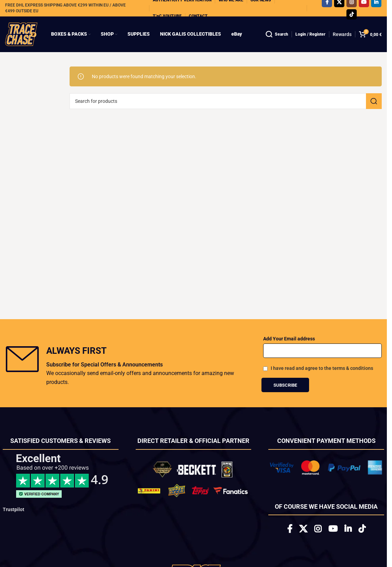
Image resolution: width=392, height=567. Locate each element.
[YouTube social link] (333, 529)
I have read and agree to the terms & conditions (322, 368)
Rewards (342, 34)
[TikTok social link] (352, 14)
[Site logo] (21, 34)
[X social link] (303, 529)
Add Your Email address (289, 339)
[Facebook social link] (290, 529)
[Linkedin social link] (348, 529)
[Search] (277, 34)
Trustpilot (14, 509)
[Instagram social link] (318, 529)
